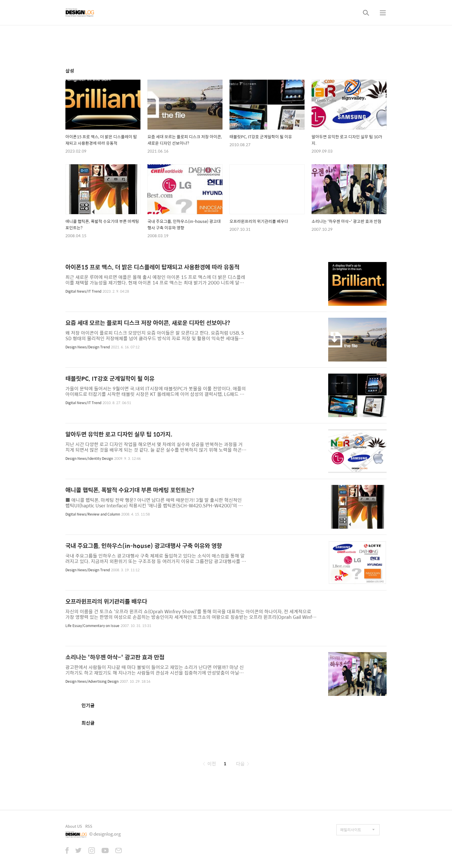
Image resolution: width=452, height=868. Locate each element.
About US (74, 826)
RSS (89, 826)
